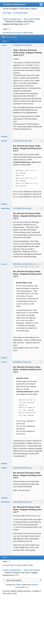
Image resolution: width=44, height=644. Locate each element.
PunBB (18, 585)
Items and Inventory (32, 19)
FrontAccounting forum (14, 4)
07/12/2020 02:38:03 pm (22, 141)
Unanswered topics (21, 13)
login (12, 33)
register (19, 33)
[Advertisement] (22, 619)
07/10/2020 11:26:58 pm (22, 45)
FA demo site (35, 516)
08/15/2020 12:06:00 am (22, 264)
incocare (4, 45)
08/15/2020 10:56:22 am (22, 502)
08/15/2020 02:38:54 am (22, 468)
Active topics (7, 13)
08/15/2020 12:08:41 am (22, 362)
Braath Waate (6, 208)
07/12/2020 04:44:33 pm (22, 208)
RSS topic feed (11, 37)
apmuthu (4, 141)
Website (4, 137)
